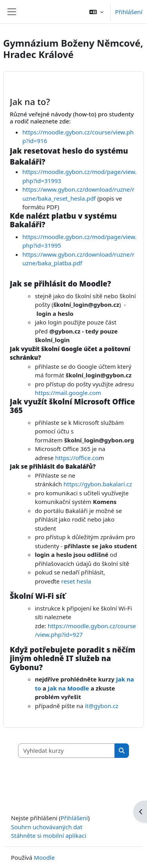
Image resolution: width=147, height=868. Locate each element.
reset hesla (76, 581)
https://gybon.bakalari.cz (98, 484)
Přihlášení (129, 12)
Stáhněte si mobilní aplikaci (49, 835)
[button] (96, 12)
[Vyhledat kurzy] (67, 751)
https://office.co (77, 458)
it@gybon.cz (102, 706)
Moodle (44, 857)
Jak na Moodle (69, 688)
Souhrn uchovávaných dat (47, 827)
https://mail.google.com (68, 393)
